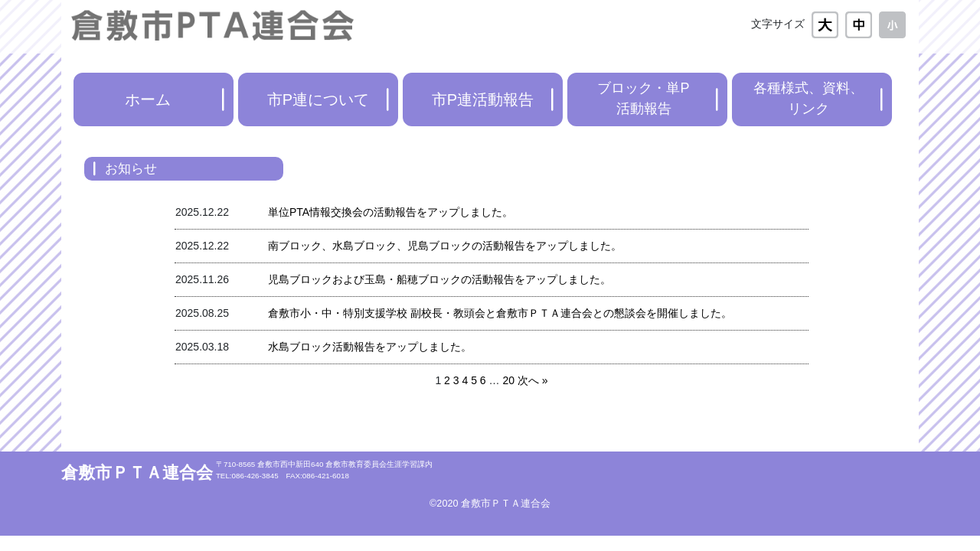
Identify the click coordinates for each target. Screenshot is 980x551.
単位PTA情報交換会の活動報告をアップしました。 (390, 212)
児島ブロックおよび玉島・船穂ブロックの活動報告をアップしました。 (439, 279)
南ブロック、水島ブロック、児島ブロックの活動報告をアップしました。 (445, 246)
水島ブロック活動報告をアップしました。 (370, 347)
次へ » (533, 380)
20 (508, 380)
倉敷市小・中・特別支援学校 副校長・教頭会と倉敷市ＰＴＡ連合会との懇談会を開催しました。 (500, 313)
